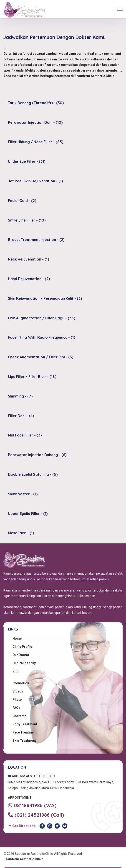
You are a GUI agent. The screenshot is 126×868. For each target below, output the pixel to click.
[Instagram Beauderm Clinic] (50, 826)
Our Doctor (21, 655)
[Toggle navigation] (120, 9)
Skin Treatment (24, 741)
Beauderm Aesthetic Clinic (23, 859)
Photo (17, 700)
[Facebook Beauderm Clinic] (42, 826)
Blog (16, 671)
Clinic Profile (22, 647)
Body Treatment (25, 724)
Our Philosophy (24, 663)
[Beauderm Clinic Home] (24, 9)
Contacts (19, 716)
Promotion (21, 683)
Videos (18, 691)
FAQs (16, 708)
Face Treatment (25, 732)
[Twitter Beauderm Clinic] (57, 826)
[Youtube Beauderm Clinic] (65, 826)
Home (17, 638)
